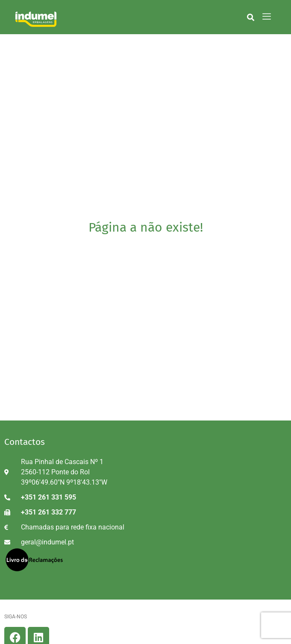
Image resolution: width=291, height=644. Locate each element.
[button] (251, 17)
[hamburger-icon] (267, 17)
